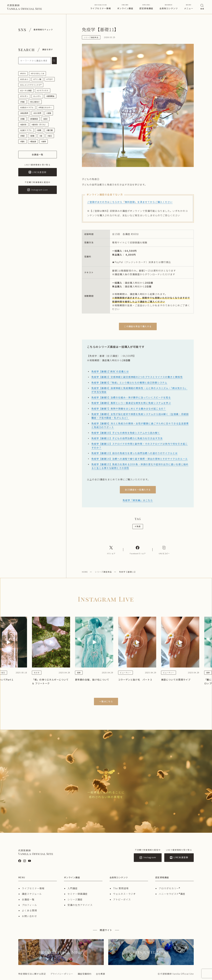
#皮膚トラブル (26, 130)
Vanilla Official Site (25, 7)
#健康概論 (50, 96)
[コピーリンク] (164, 550)
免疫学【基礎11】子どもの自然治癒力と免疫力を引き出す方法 (127, 438)
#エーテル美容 (26, 90)
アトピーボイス (122, 899)
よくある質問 (29, 910)
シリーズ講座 (75, 899)
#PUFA (23, 73)
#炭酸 (22, 119)
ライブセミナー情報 (101, 7)
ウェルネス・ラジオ (124, 894)
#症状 (45, 119)
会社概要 (100, 974)
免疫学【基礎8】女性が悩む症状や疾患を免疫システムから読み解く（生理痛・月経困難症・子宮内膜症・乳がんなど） (140, 416)
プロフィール (29, 905)
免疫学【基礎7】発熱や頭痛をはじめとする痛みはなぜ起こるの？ (129, 408)
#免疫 (22, 102)
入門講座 (73, 888)
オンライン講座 (125, 7)
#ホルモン (24, 96)
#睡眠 (39, 130)
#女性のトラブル (27, 107)
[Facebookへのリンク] (138, 550)
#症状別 (23, 124)
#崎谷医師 (24, 113)
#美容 (22, 136)
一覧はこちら (106, 701)
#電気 (22, 141)
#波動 (49, 113)
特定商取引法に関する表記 (32, 974)
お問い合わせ (29, 916)
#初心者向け (35, 102)
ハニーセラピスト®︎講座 (172, 894)
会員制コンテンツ (169, 7)
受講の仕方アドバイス (80, 905)
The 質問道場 (121, 888)
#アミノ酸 (37, 79)
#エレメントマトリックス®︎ (31, 85)
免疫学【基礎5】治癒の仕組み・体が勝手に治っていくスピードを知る (131, 397)
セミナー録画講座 (78, 894)
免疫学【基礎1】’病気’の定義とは (110, 371)
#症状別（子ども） (39, 124)
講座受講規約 (85, 974)
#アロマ (50, 79)
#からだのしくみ (38, 73)
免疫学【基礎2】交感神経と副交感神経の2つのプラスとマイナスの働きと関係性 (137, 377)
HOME (85, 572)
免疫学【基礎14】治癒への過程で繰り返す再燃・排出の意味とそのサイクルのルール (140, 459)
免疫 (138, 526)
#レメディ (37, 96)
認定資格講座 (146, 7)
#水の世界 (37, 113)
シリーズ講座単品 (103, 572)
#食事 (44, 141)
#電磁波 (33, 141)
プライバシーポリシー (62, 974)
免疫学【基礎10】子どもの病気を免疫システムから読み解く (126, 433)
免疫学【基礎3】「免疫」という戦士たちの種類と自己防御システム (129, 382)
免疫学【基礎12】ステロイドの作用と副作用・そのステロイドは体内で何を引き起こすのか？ (140, 446)
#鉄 (41, 136)
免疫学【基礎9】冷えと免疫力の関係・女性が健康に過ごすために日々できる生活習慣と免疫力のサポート (140, 425)
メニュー (189, 7)
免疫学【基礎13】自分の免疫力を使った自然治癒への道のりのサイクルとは (135, 453)
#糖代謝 (50, 130)
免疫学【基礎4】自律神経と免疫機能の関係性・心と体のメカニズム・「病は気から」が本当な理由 (139, 390)
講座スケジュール (32, 894)
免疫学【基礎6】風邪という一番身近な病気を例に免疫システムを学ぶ (131, 403)
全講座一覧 (28, 899)
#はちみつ (24, 79)
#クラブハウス (43, 90)
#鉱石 (50, 136)
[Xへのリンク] (111, 550)
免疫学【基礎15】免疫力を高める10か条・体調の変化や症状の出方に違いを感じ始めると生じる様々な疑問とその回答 (140, 466)
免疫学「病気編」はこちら (138, 500)
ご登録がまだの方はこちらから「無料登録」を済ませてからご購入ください (130, 202)
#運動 (32, 136)
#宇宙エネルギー (45, 107)
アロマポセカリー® (169, 888)
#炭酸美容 (34, 119)
